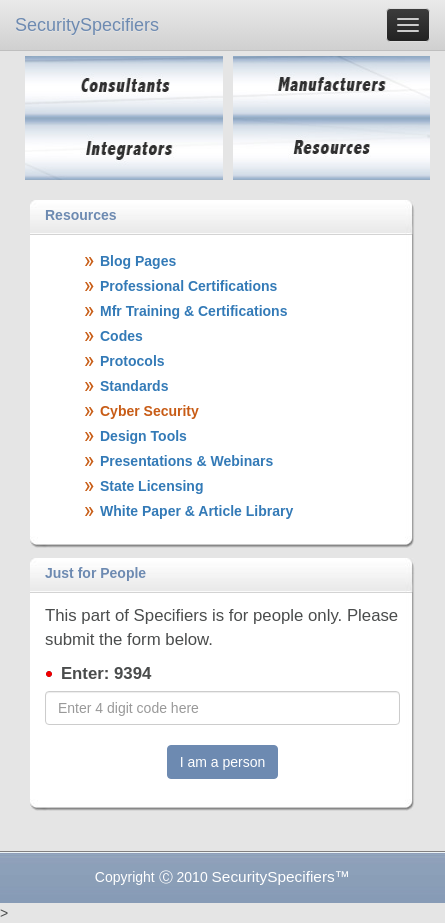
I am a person (223, 762)
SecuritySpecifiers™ (281, 876)
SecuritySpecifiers (87, 25)
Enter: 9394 (106, 673)
